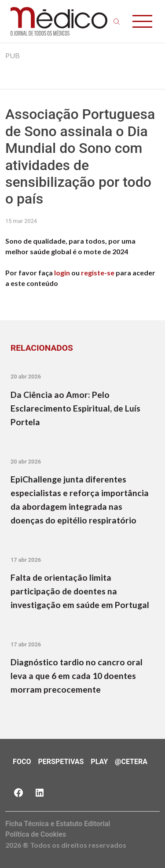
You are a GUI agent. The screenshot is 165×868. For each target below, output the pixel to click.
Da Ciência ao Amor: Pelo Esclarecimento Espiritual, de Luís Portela (75, 408)
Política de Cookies (36, 834)
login (62, 273)
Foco (22, 762)
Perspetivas (61, 762)
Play (99, 762)
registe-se (98, 273)
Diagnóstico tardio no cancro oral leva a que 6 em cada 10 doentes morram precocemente (77, 676)
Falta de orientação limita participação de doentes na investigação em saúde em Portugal (80, 591)
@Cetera (131, 762)
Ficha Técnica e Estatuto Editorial (58, 824)
